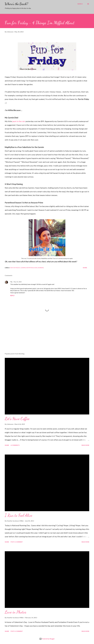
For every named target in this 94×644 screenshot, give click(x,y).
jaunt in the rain (19, 121)
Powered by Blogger (47, 639)
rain (36, 268)
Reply (12, 295)
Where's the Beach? (16, 4)
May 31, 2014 (18, 282)
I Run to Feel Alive (18, 515)
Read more (85, 445)
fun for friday (15, 268)
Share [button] (85, 268)
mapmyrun (30, 268)
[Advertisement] (47, 337)
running (41, 268)
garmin (23, 268)
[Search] (80, 4)
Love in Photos (16, 612)
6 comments (15, 445)
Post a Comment (17, 542)
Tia (11, 282)
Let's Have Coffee (17, 419)
